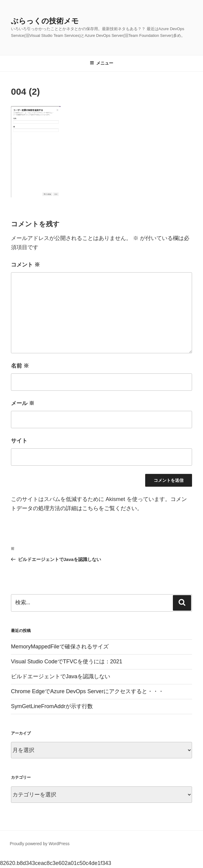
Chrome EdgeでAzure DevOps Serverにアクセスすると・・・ (87, 691)
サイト (19, 441)
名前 (20, 366)
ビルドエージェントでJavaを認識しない (61, 676)
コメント (25, 265)
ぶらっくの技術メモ (45, 21)
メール (23, 403)
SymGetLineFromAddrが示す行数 (52, 706)
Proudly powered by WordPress (40, 844)
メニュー (101, 63)
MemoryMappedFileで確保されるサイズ (60, 647)
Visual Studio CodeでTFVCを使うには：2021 (67, 662)
